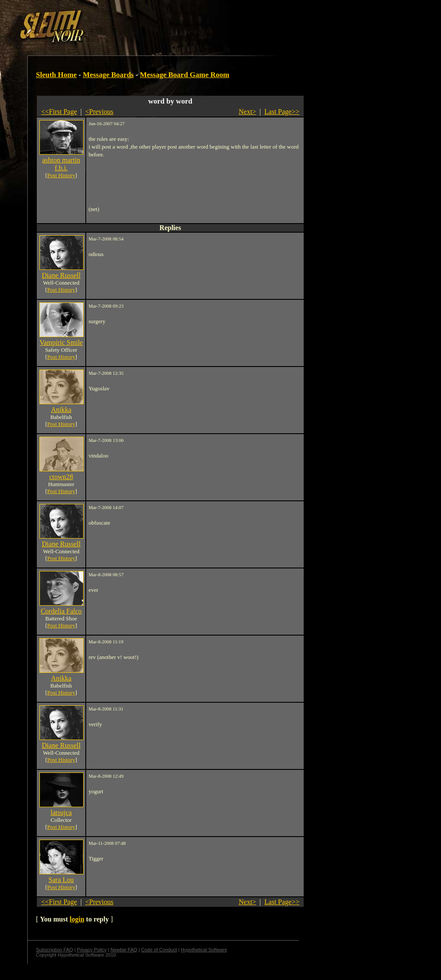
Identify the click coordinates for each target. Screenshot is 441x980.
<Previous (99, 112)
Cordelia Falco (61, 611)
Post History (61, 175)
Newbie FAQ (124, 950)
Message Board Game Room (185, 75)
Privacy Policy (92, 950)
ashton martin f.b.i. (61, 164)
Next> (247, 112)
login (77, 919)
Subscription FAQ (55, 950)
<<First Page (59, 112)
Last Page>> (282, 112)
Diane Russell (61, 275)
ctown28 (61, 477)
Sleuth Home (56, 75)
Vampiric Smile (61, 342)
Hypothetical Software (204, 950)
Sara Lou (61, 880)
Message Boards (108, 75)
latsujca (61, 813)
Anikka (61, 410)
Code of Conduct (159, 950)
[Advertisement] (150, 23)
